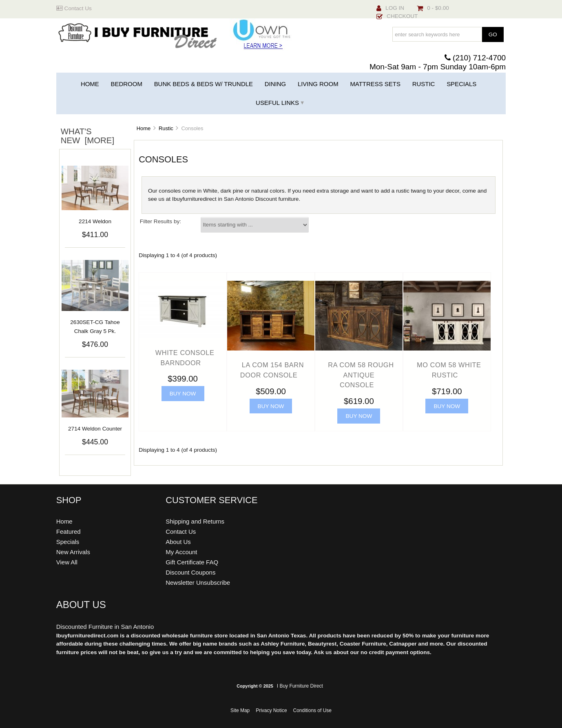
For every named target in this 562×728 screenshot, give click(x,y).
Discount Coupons (190, 572)
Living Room (318, 84)
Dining (275, 84)
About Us (178, 542)
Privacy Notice (271, 710)
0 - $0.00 (433, 8)
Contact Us (74, 8)
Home (90, 84)
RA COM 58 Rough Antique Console (361, 375)
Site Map (240, 710)
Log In (390, 8)
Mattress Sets (375, 84)
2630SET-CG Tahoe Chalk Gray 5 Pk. (95, 327)
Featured (69, 532)
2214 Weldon (95, 221)
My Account (181, 552)
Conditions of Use (312, 710)
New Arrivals (73, 552)
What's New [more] (87, 136)
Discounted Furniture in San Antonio (105, 627)
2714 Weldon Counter (95, 429)
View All (67, 562)
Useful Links (277, 103)
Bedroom (127, 84)
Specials (461, 84)
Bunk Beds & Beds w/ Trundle (204, 84)
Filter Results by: (160, 221)
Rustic (166, 128)
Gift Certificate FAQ (192, 562)
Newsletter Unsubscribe (198, 583)
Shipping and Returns (195, 521)
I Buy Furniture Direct (300, 686)
